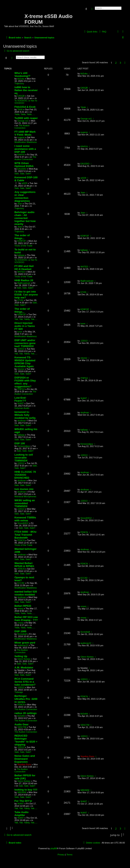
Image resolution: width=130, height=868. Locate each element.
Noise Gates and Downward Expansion (25, 759)
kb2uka (21, 79)
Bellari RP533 (23, 606)
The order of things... (22, 237)
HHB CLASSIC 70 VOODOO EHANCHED (25, 475)
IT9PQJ (21, 389)
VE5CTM (22, 727)
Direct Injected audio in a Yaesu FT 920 (25, 326)
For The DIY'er (23, 801)
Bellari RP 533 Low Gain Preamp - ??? (26, 619)
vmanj (20, 609)
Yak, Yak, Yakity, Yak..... (26, 319)
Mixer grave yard (25, 643)
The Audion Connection (22, 127)
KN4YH (21, 155)
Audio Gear (21, 724)
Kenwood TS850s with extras (25, 519)
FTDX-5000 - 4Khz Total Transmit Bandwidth (25, 535)
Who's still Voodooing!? (22, 75)
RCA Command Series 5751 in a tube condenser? (25, 682)
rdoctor (21, 369)
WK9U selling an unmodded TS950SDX (25, 503)
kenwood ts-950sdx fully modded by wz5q (25, 415)
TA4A (20, 109)
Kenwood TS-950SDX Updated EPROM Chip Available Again (25, 362)
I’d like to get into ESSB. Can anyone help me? (26, 295)
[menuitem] (102, 32)
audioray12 (23, 645)
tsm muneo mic (24, 489)
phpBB (54, 848)
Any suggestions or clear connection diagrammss (25, 196)
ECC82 (21, 583)
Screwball (22, 634)
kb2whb (21, 716)
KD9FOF (22, 241)
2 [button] (116, 63)
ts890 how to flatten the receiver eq (26, 90)
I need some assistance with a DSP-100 (25, 149)
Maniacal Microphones (25, 496)
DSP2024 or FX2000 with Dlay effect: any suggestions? (25, 382)
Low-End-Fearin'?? (20, 399)
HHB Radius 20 (24, 280)
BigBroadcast (24, 283)
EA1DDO (22, 169)
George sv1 (23, 121)
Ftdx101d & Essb (25, 107)
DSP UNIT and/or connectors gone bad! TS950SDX (25, 343)
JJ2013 (21, 349)
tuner (20, 332)
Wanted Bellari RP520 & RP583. (24, 565)
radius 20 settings (26, 713)
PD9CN (21, 540)
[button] (125, 63)
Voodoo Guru (24, 764)
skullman (22, 421)
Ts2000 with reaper (26, 118)
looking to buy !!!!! (26, 790)
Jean (20, 204)
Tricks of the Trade (23, 246)
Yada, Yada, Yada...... (25, 114)
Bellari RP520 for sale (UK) (25, 777)
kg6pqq (21, 255)
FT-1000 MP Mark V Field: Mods (25, 133)
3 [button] (120, 63)
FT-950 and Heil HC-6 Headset (24, 268)
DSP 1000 (20, 631)
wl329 (24, 183)
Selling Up (21, 656)
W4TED (21, 272)
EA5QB (21, 96)
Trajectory (19, 83)
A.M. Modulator (24, 668)
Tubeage (19, 692)
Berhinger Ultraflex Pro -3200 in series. (26, 699)
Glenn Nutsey (24, 659)
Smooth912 (23, 523)
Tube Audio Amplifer (21, 814)
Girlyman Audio (22, 408)
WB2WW (22, 792)
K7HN (20, 300)
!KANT (21, 403)
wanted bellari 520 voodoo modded (26, 593)
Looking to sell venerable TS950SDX (24, 458)
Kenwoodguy (24, 446)
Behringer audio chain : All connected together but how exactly (25, 218)
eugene (21, 137)
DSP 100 (20, 443)
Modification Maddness (26, 142)
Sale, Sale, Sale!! (23, 174)
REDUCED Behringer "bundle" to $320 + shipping (26, 740)
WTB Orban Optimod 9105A (24, 165)
